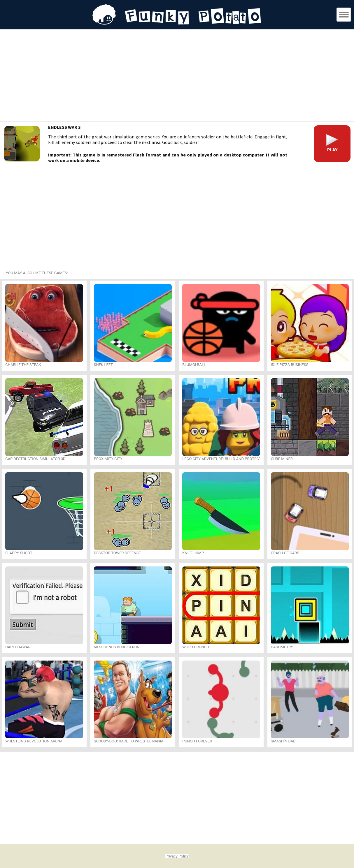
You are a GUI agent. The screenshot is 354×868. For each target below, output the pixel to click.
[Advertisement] (177, 76)
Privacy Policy (177, 856)
